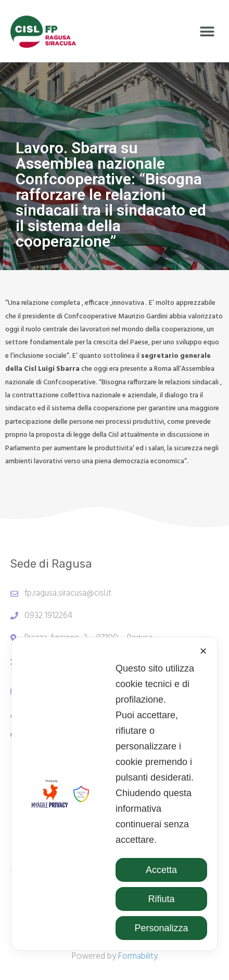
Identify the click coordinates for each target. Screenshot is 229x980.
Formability (138, 956)
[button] (207, 32)
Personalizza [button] (161, 928)
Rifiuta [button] (161, 899)
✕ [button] (203, 651)
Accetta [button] (161, 870)
